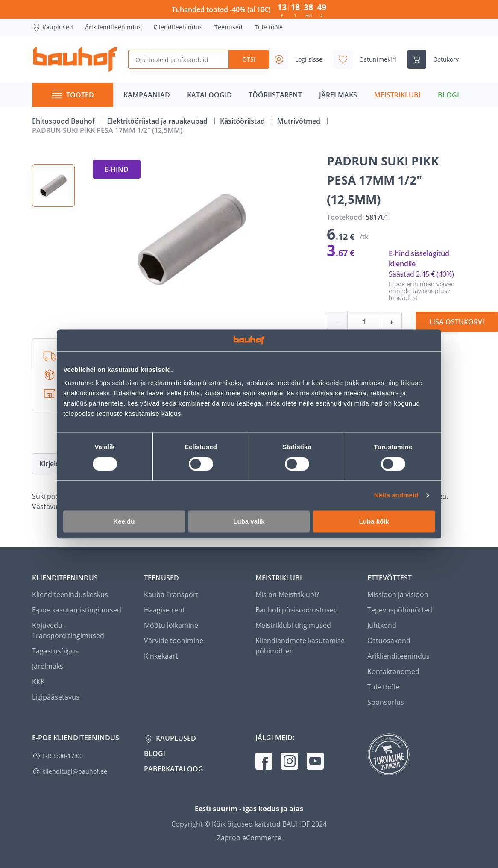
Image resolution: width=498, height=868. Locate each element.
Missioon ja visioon (398, 594)
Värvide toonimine (174, 641)
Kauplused (53, 27)
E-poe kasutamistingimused (77, 610)
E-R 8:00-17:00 (63, 756)
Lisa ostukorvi (457, 322)
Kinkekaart (161, 656)
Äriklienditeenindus (113, 27)
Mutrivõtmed (300, 121)
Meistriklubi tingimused (293, 625)
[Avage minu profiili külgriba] (299, 59)
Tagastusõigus (55, 651)
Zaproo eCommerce (249, 838)
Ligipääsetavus (56, 697)
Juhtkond (382, 625)
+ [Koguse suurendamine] (391, 322)
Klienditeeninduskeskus (70, 594)
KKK (38, 682)
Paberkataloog (174, 769)
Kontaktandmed (393, 671)
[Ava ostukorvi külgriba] (436, 59)
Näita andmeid (396, 496)
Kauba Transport (171, 594)
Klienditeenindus (178, 27)
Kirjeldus (53, 464)
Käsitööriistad (243, 121)
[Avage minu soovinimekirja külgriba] (368, 59)
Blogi (155, 753)
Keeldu (124, 521)
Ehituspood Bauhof (64, 121)
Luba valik (249, 521)
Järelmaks (48, 666)
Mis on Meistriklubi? (287, 594)
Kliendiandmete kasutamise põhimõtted (300, 646)
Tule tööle (269, 27)
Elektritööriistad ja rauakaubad (158, 121)
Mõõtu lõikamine (171, 625)
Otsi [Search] (249, 59)
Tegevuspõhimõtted (400, 610)
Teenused (228, 27)
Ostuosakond (389, 641)
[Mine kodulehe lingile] (75, 59)
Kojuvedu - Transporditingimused (68, 630)
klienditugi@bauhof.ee (75, 771)
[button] (53, 185)
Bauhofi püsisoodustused (297, 610)
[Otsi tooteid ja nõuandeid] (178, 59)
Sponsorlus (386, 702)
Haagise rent (164, 610)
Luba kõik (374, 521)
